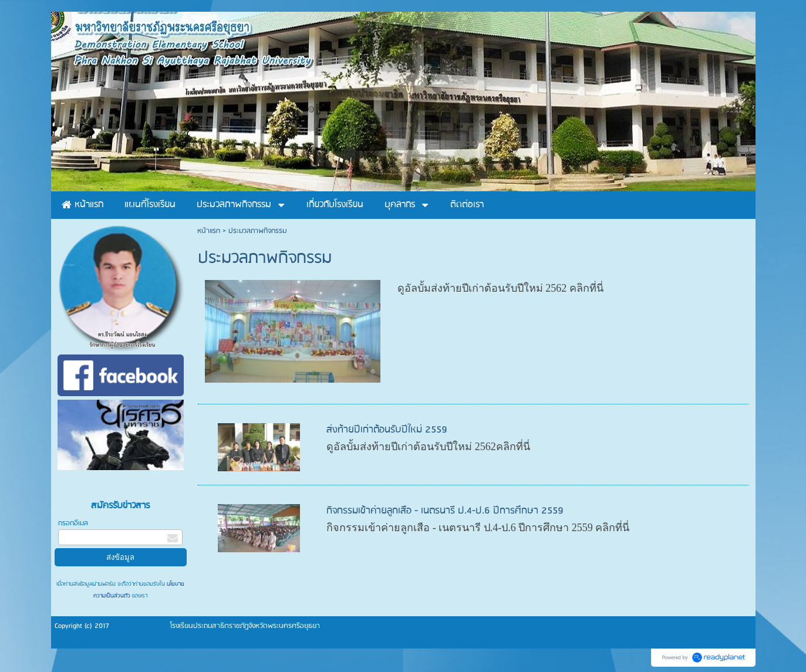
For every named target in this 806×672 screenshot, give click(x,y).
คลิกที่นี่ (586, 288)
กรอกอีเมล (73, 523)
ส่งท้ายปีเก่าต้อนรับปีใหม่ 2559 (387, 430)
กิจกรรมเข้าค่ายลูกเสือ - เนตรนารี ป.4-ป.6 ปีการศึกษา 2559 (445, 511)
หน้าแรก (209, 231)
